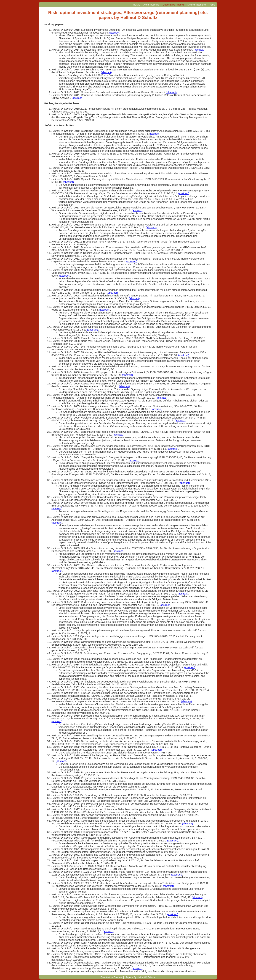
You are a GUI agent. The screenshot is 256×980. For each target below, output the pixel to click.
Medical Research (197, 5)
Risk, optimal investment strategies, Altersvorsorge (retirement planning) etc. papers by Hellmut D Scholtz (128, 15)
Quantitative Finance (173, 5)
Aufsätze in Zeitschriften (59, 125)
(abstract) (115, 33)
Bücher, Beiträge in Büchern (62, 103)
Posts (212, 5)
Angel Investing (151, 5)
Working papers (54, 24)
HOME (136, 5)
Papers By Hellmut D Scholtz (140, 977)
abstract (155, 134)
